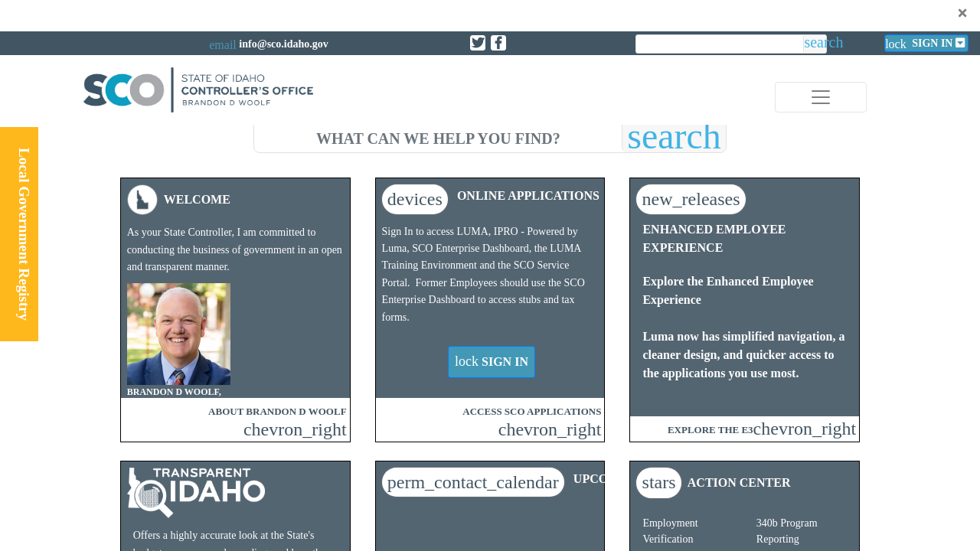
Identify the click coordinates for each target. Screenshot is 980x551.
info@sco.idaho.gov (283, 44)
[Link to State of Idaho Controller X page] (478, 43)
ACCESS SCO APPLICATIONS (532, 411)
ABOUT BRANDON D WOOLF (277, 411)
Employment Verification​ (670, 531)
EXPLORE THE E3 (710, 430)
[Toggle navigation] (821, 97)
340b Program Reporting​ (787, 531)
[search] (438, 136)
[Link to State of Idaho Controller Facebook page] (498, 43)
